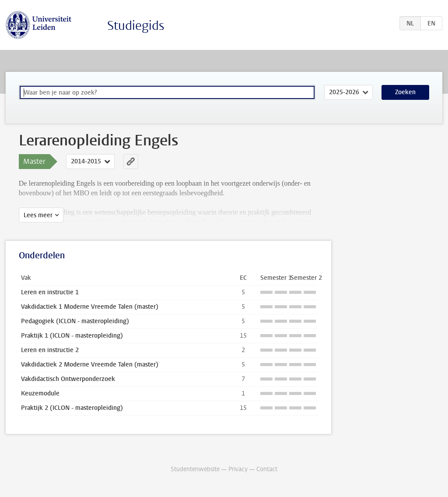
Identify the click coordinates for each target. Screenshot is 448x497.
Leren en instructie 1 (50, 292)
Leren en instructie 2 (50, 350)
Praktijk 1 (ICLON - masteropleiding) (72, 336)
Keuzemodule (40, 393)
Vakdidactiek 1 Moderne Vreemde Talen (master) (90, 307)
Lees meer (38, 215)
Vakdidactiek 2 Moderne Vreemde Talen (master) (90, 365)
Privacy (238, 469)
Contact (267, 469)
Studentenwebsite (195, 469)
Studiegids (136, 26)
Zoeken (405, 92)
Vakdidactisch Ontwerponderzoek (68, 379)
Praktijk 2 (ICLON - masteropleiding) (72, 408)
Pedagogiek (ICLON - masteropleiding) (75, 321)
